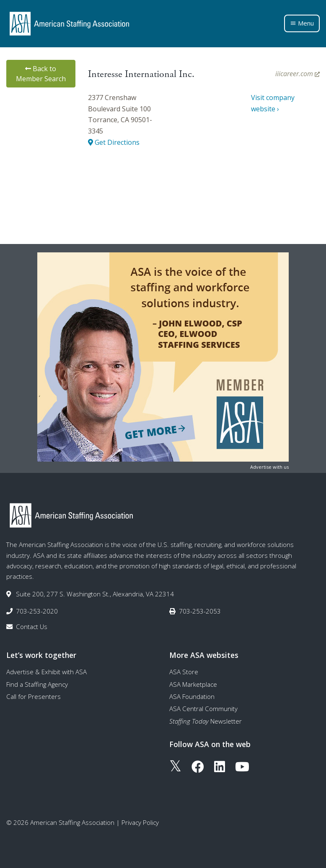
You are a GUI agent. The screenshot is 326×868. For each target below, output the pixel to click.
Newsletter (206, 721)
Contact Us (32, 627)
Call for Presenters (34, 696)
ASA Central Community (203, 709)
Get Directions (114, 142)
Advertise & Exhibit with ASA (47, 672)
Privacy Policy (140, 822)
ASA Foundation (192, 696)
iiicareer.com (298, 74)
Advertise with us (269, 467)
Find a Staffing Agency (37, 684)
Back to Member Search (41, 74)
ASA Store (184, 672)
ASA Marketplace (193, 684)
